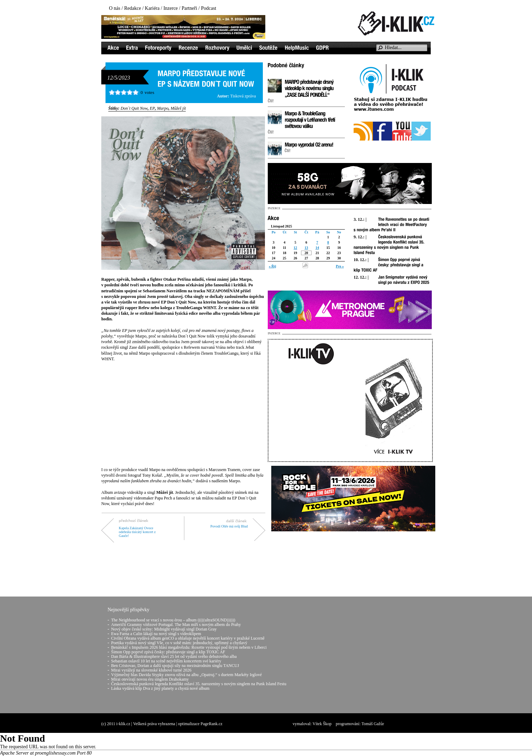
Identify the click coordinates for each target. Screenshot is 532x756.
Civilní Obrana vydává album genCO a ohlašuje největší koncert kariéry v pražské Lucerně (188, 638)
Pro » (340, 266)
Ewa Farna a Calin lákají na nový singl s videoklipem (156, 634)
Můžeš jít (178, 108)
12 (295, 248)
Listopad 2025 (281, 226)
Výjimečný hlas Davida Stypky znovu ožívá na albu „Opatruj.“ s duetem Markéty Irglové (186, 675)
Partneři (189, 8)
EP (152, 108)
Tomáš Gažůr (373, 724)
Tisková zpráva (243, 96)
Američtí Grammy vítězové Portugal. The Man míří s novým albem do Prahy (176, 625)
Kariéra (152, 8)
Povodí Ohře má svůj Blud (229, 526)
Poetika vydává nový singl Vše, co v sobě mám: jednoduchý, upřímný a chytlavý (179, 643)
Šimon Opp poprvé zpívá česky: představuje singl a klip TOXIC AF (168, 652)
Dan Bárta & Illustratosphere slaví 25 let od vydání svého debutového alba (174, 656)
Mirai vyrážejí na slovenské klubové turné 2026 (151, 670)
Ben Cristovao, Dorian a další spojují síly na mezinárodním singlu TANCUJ (175, 666)
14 (317, 248)
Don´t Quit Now (134, 108)
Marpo (163, 108)
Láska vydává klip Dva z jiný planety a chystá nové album (160, 688)
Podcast (209, 8)
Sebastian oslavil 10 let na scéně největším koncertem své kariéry (166, 661)
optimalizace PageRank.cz (200, 724)
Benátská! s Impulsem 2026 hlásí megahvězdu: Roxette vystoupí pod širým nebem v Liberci (189, 647)
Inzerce (170, 8)
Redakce (132, 8)
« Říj (272, 266)
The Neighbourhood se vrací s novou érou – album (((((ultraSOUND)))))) (173, 620)
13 (306, 248)
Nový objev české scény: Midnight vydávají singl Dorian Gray (164, 629)
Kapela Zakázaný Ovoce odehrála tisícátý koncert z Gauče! (137, 532)
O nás (115, 8)
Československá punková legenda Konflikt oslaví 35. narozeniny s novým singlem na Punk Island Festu (199, 684)
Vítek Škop (322, 724)
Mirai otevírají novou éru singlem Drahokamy (150, 679)
